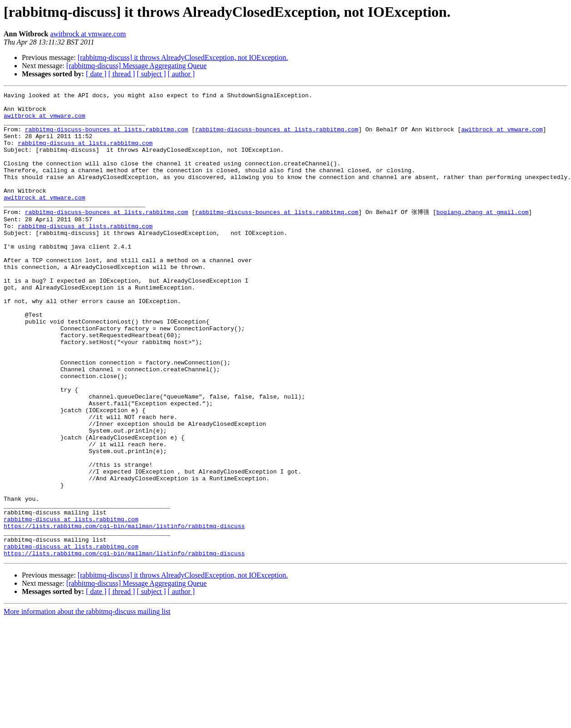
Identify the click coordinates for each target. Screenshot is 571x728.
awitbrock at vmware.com (88, 34)
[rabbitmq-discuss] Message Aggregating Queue (137, 66)
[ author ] (181, 74)
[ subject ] (151, 74)
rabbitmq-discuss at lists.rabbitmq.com (85, 154)
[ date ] (96, 74)
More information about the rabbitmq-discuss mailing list (87, 703)
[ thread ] (122, 74)
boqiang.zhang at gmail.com (483, 235)
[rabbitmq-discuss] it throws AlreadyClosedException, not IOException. (183, 57)
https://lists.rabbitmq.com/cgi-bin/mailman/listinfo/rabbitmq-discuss (124, 612)
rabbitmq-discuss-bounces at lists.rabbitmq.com (107, 137)
